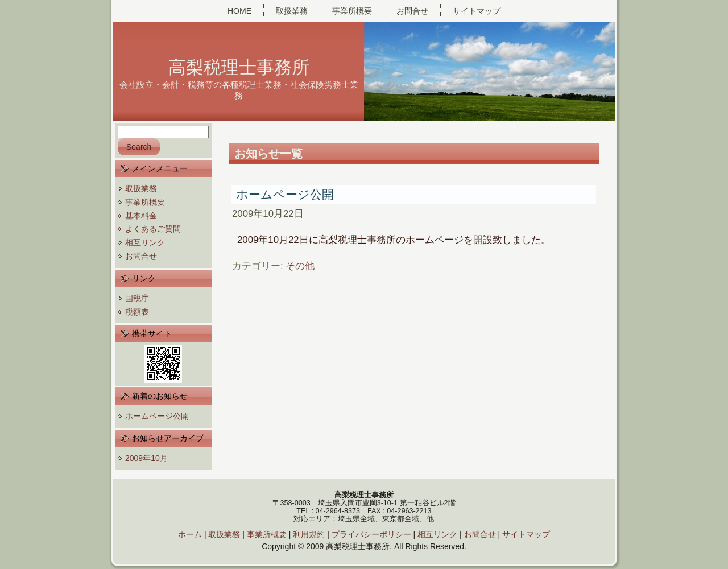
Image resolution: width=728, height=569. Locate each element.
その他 (300, 266)
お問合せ (141, 256)
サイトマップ (526, 534)
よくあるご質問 (153, 229)
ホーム (190, 534)
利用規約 (309, 534)
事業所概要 (145, 202)
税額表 (137, 312)
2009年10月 (146, 458)
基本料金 (141, 216)
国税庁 (137, 298)
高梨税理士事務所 (239, 67)
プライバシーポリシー (371, 534)
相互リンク (145, 242)
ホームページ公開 (157, 416)
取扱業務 (141, 188)
